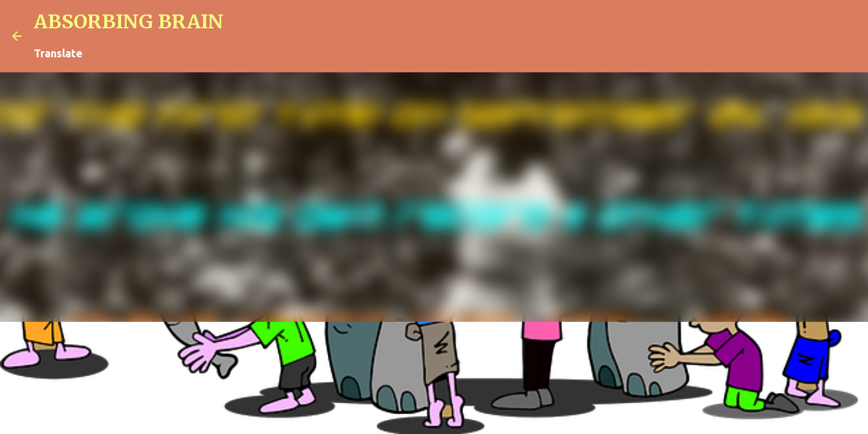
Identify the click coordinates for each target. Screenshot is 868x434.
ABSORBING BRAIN (129, 22)
